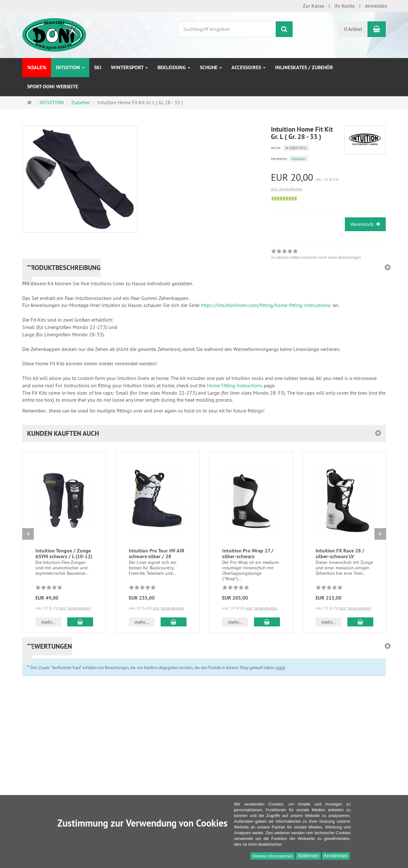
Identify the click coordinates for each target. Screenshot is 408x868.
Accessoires (248, 67)
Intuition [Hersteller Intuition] (299, 159)
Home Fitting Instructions (235, 385)
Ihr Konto (345, 6)
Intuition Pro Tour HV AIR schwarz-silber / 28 (157, 554)
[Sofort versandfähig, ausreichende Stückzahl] (284, 199)
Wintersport (129, 67)
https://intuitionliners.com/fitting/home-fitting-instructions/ (266, 305)
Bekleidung (174, 67)
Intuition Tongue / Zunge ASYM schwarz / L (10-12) (64, 554)
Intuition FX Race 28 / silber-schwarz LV (340, 554)
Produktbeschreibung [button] (64, 268)
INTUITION (70, 67)
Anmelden (376, 6)
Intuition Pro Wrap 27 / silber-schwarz (248, 554)
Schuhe (211, 67)
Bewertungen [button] (50, 646)
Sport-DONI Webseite (53, 87)
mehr (281, 667)
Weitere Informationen (273, 856)
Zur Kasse (313, 6)
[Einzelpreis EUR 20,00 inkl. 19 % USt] (328, 177)
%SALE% (37, 67)
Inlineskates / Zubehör (304, 67)
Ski (98, 67)
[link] (316, 255)
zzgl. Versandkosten (287, 189)
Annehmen (336, 856)
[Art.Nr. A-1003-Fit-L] (328, 147)
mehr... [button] (48, 622)
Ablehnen (308, 856)
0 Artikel (353, 29)
